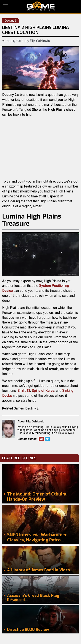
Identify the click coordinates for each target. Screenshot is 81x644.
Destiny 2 (32, 408)
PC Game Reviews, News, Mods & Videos (41, 6)
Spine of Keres (43, 391)
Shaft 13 (24, 391)
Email (41, 439)
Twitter (47, 439)
